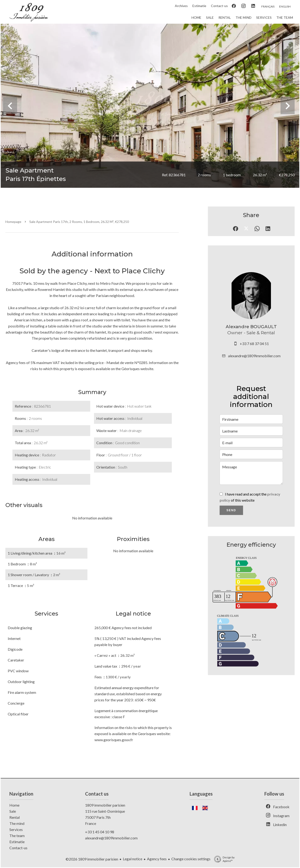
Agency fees (157, 859)
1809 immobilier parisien (105, 805)
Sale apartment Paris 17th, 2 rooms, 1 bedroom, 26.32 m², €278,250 (79, 222)
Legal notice (133, 859)
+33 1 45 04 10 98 (100, 832)
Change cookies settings (191, 859)
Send (231, 510)
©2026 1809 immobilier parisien (92, 859)
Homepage (13, 222)
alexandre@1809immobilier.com (254, 356)
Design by (223, 859)
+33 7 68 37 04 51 (254, 344)
